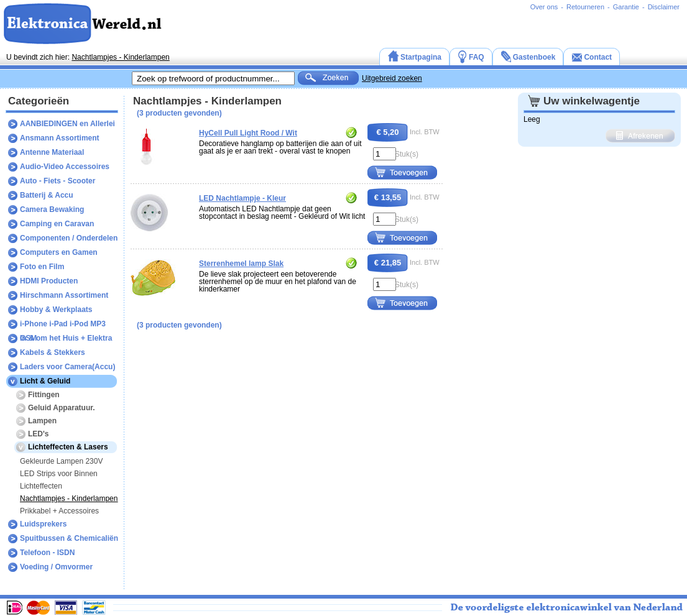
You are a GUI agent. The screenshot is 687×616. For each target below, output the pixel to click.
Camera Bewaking (52, 209)
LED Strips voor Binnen (59, 474)
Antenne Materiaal (52, 152)
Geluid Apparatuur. (62, 408)
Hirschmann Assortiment (64, 295)
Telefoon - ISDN (47, 553)
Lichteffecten (41, 486)
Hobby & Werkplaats (56, 310)
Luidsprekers (43, 524)
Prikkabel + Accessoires (59, 511)
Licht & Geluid (45, 381)
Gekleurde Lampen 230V (61, 461)
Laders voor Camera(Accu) (67, 367)
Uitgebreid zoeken (392, 78)
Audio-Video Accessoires (65, 167)
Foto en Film (42, 267)
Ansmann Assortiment (60, 138)
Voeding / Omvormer (56, 567)
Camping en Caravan (57, 224)
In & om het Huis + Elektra (66, 338)
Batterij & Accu (47, 195)
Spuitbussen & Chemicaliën (69, 538)
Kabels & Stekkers (53, 352)
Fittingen (44, 395)
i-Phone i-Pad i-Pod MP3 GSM (63, 325)
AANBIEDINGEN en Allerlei (67, 124)
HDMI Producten (49, 281)
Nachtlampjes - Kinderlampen (120, 57)
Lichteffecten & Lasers (68, 447)
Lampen (42, 421)
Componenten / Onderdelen (69, 238)
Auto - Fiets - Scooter (58, 181)
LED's (39, 434)
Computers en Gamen (59, 252)
